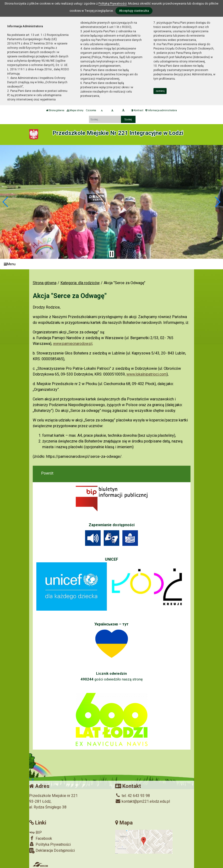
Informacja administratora (161, 110)
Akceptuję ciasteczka (134, 11)
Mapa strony (75, 110)
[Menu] (111, 264)
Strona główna (55, 110)
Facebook (41, 838)
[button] (6, 202)
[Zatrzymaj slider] (112, 254)
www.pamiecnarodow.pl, (73, 344)
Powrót (47, 473)
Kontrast (137, 110)
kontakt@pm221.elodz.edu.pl (143, 801)
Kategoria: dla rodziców (80, 283)
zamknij (160, 91)
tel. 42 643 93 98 (133, 796)
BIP (35, 832)
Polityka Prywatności (50, 844)
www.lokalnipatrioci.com (147, 374)
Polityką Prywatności (113, 3)
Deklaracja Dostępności (52, 851)
